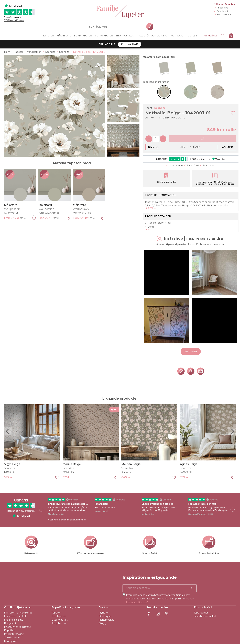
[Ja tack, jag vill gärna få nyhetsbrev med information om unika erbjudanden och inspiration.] (160, 593)
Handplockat (106, 625)
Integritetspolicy (14, 639)
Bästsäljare (105, 621)
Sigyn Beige (12, 469)
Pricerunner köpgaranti (18, 632)
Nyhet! (114, 414)
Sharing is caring (14, 625)
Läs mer (227, 147)
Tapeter (56, 618)
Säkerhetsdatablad (205, 621)
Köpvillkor (10, 636)
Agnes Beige (189, 469)
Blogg (102, 628)
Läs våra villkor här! (137, 607)
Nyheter (104, 618)
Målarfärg (11, 205)
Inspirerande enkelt (15, 621)
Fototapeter (59, 621)
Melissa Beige (131, 469)
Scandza (160, 108)
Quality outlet (59, 625)
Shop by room (60, 628)
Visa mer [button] (191, 362)
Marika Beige (72, 469)
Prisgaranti (10, 628)
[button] (167, 283)
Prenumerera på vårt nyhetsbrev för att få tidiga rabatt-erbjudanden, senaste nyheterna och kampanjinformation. (160, 604)
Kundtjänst (210, 36)
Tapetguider (201, 618)
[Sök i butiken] (118, 27)
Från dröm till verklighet (18, 618)
